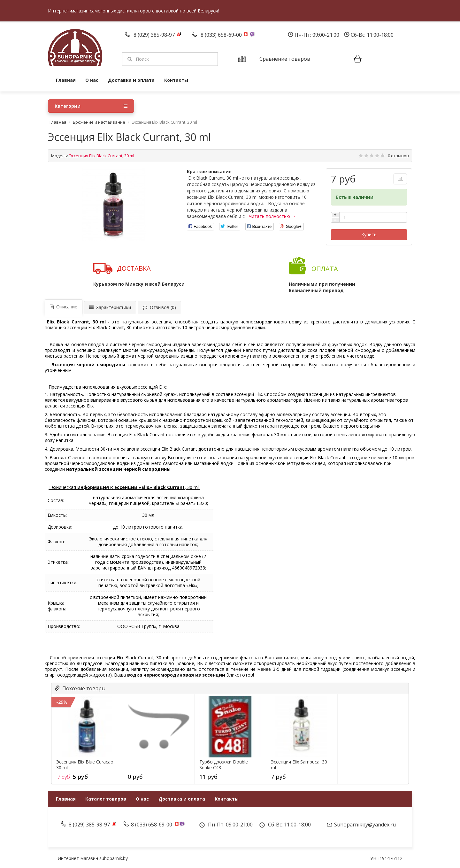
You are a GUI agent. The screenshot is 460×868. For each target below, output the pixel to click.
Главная (66, 80)
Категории (91, 106)
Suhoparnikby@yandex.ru (365, 825)
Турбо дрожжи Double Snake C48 (224, 765)
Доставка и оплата (131, 80)
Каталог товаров (106, 799)
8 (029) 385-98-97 (155, 35)
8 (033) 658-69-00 (222, 35)
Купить (369, 234)
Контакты (176, 80)
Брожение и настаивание (99, 122)
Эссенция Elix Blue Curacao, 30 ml (85, 765)
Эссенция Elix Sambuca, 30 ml (299, 765)
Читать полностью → (272, 216)
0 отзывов (398, 156)
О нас (92, 80)
